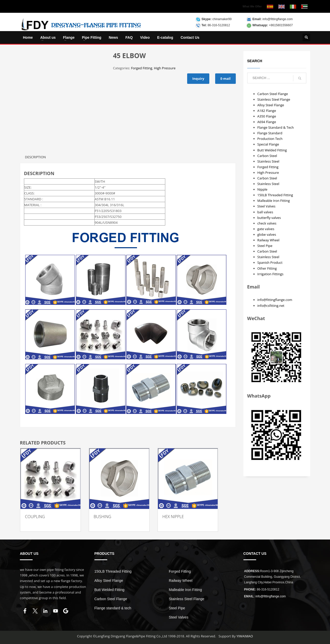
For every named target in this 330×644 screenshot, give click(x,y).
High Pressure (165, 68)
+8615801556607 (281, 25)
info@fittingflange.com (278, 19)
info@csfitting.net (271, 306)
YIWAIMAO (245, 636)
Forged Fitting (142, 68)
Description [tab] (35, 157)
